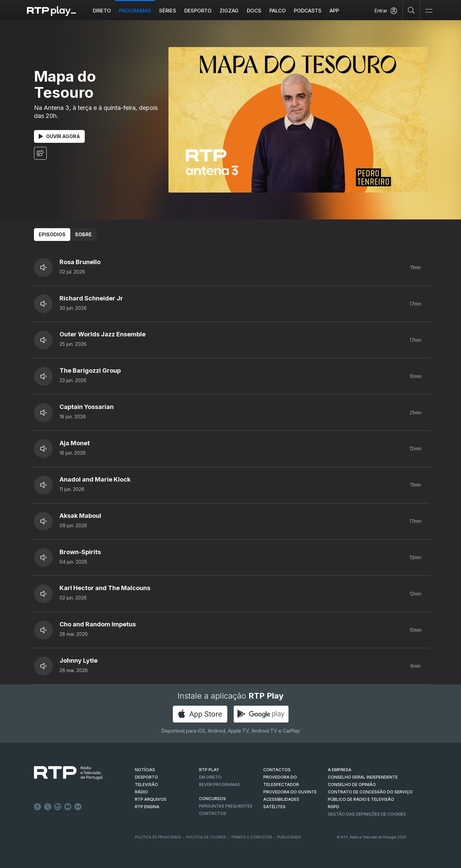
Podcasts (308, 11)
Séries (168, 11)
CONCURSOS (213, 799)
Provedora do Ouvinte (290, 792)
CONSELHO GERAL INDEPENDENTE (363, 777)
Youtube (68, 807)
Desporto (198, 11)
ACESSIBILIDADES (281, 799)
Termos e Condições (252, 837)
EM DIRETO (210, 777)
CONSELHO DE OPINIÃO (352, 784)
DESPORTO (146, 777)
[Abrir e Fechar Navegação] (429, 11)
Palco (278, 11)
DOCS (254, 11)
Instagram (58, 807)
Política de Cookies (206, 837)
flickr (78, 807)
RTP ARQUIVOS (151, 799)
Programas (135, 11)
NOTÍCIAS (145, 770)
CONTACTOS (277, 770)
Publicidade (289, 837)
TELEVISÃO (146, 784)
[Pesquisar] (411, 10)
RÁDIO (141, 792)
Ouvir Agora (59, 136)
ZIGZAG (229, 11)
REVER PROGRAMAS (220, 784)
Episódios (52, 234)
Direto (102, 11)
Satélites (274, 807)
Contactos (213, 813)
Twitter (48, 807)
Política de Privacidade (158, 837)
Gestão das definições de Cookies (367, 814)
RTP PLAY (209, 770)
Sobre (83, 234)
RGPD (334, 807)
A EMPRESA (340, 770)
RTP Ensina (147, 807)
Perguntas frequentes (226, 806)
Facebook (38, 807)
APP (335, 11)
